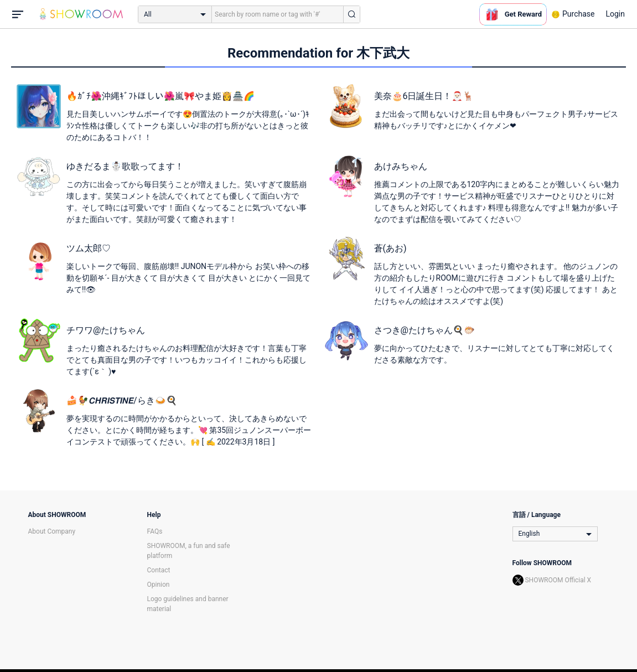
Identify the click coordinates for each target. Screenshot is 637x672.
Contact (159, 570)
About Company (52, 531)
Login (615, 14)
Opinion (159, 585)
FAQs (155, 531)
